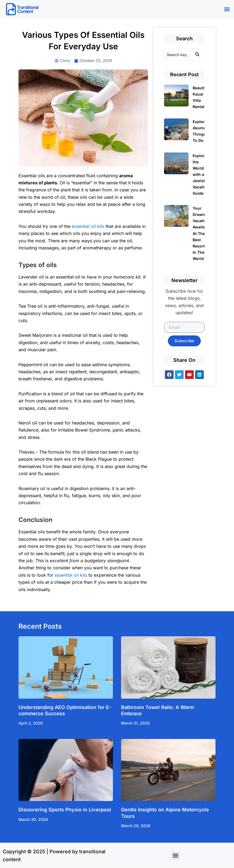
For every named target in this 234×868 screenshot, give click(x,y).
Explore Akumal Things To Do (200, 131)
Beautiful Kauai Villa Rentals (201, 97)
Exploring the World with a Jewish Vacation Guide (202, 175)
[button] (227, 9)
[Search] (177, 55)
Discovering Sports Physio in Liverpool (65, 810)
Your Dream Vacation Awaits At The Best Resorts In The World (201, 233)
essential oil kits (88, 226)
